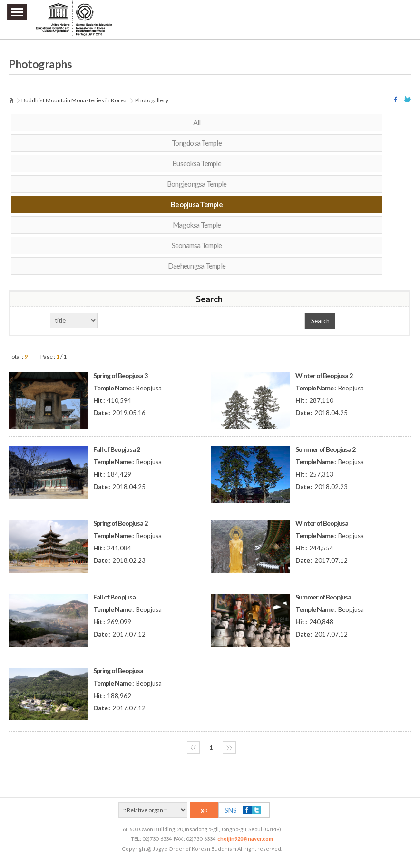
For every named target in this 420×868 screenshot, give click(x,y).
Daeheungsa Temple (197, 266)
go (204, 810)
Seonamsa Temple (197, 245)
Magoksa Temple (197, 225)
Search (320, 321)
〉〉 (229, 748)
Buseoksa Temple (197, 163)
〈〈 (193, 748)
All (197, 122)
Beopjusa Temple (197, 204)
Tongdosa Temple (197, 143)
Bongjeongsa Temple (197, 184)
